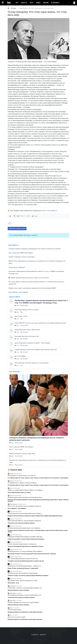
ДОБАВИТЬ (55, 3)
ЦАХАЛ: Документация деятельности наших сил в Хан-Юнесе (29, 278)
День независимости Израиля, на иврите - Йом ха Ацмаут (32, 343)
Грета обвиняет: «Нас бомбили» (18, 292)
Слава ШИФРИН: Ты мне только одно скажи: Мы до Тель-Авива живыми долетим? (40, 323)
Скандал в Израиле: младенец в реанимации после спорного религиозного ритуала (35, 249)
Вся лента (14, 245)
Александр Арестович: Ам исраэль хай (27, 336)
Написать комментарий (17, 228)
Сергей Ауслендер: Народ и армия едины (27, 330)
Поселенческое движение (17, 267)
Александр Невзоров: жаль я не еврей (26, 310)
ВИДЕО (38, 3)
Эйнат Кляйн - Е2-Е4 (21, 316)
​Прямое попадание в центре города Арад (22, 257)
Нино (11, 511)
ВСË (17, 3)
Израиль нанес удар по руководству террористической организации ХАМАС (32, 288)
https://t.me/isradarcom (50, 211)
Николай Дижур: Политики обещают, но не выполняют (32, 363)
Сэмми (36, 216)
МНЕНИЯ (46, 3)
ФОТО (32, 3)
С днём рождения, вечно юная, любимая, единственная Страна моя (36, 350)
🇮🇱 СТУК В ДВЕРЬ (20, 356)
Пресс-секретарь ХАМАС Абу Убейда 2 (21, 253)
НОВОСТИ (24, 3)
